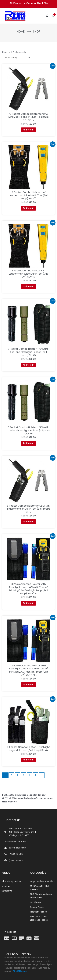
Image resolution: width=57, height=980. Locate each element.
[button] (47, 16)
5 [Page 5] (30, 775)
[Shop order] (16, 58)
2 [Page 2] (11, 775)
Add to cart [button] (29, 130)
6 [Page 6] (36, 775)
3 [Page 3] (17, 775)
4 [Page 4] (24, 775)
